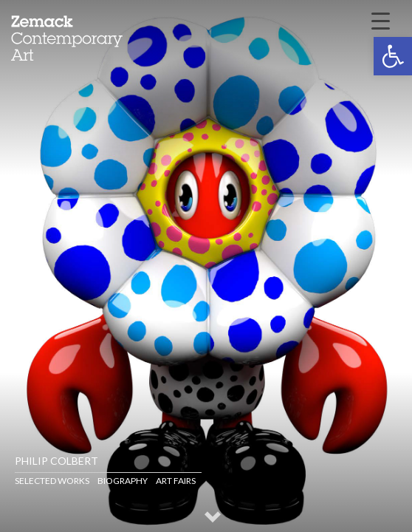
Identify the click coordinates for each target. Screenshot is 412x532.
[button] (393, 56)
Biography (123, 481)
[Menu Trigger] (380, 20)
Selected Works (52, 481)
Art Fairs (176, 481)
